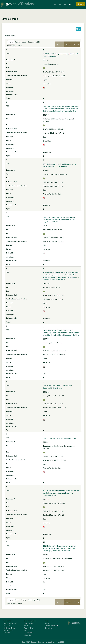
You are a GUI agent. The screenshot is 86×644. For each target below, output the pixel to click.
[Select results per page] (11, 42)
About (47, 623)
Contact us (48, 628)
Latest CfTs (7, 621)
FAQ (26, 630)
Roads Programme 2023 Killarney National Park (59, 438)
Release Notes (8, 630)
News (26, 626)
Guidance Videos (9, 628)
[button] (80, 4)
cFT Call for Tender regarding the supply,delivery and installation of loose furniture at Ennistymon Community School (61, 493)
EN (71, 4)
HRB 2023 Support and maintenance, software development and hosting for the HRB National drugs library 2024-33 (59, 219)
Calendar (6, 633)
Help (46, 621)
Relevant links (29, 628)
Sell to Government (51, 626)
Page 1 (67, 44)
